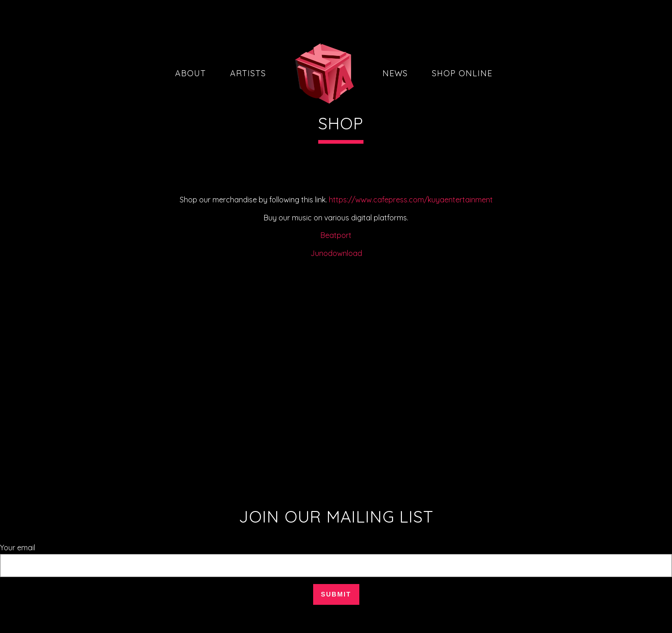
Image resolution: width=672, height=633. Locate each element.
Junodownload (336, 253)
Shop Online (462, 73)
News (395, 73)
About (191, 73)
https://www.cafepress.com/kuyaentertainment (411, 200)
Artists (248, 73)
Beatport (336, 235)
